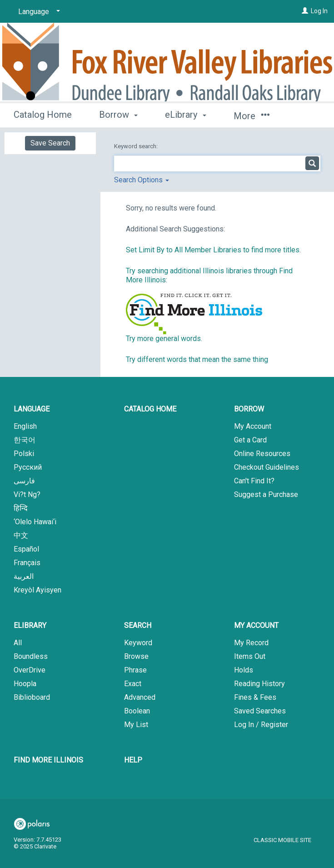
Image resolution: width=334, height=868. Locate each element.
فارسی (24, 481)
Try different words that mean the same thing (197, 359)
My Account (253, 426)
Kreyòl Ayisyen (37, 590)
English (25, 426)
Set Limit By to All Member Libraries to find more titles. (213, 250)
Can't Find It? (254, 481)
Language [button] (32, 409)
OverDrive (30, 670)
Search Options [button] (142, 180)
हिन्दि (21, 508)
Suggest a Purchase (266, 494)
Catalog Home (43, 115)
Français (27, 563)
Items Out (250, 656)
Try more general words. (164, 339)
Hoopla (25, 684)
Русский (28, 467)
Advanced (140, 697)
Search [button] (138, 625)
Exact (133, 684)
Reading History (259, 684)
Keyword (138, 643)
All (18, 643)
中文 (21, 535)
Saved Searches (260, 711)
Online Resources (262, 454)
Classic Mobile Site (282, 840)
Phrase (135, 670)
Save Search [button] (50, 143)
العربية (24, 576)
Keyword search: (137, 146)
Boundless (31, 656)
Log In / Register (261, 725)
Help (133, 760)
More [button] (252, 116)
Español (26, 549)
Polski (24, 454)
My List (136, 725)
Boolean (137, 711)
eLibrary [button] (185, 115)
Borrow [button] (118, 115)
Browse (136, 656)
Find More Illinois (48, 760)
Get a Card (250, 440)
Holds (244, 670)
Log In (319, 11)
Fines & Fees (255, 697)
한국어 (25, 440)
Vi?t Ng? (27, 494)
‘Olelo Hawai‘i (35, 522)
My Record (251, 643)
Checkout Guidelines (267, 467)
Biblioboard (32, 697)
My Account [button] (256, 625)
